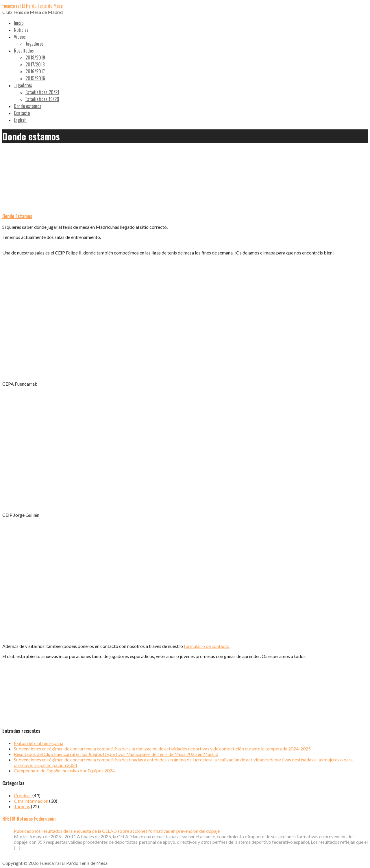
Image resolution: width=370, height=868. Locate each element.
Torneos (22, 806)
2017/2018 (35, 64)
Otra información (31, 801)
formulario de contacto (207, 646)
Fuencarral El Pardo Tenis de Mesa (33, 6)
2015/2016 (35, 78)
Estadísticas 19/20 (42, 99)
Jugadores (35, 44)
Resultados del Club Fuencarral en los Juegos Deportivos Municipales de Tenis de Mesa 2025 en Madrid (116, 754)
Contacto (22, 113)
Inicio (19, 23)
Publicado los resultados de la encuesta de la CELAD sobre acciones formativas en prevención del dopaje (117, 831)
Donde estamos (28, 106)
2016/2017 (35, 71)
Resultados (24, 51)
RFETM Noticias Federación (29, 819)
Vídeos (20, 37)
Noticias (21, 30)
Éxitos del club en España (39, 743)
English (20, 120)
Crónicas (23, 795)
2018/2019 (35, 57)
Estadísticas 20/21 (42, 92)
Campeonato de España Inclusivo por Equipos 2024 (64, 771)
